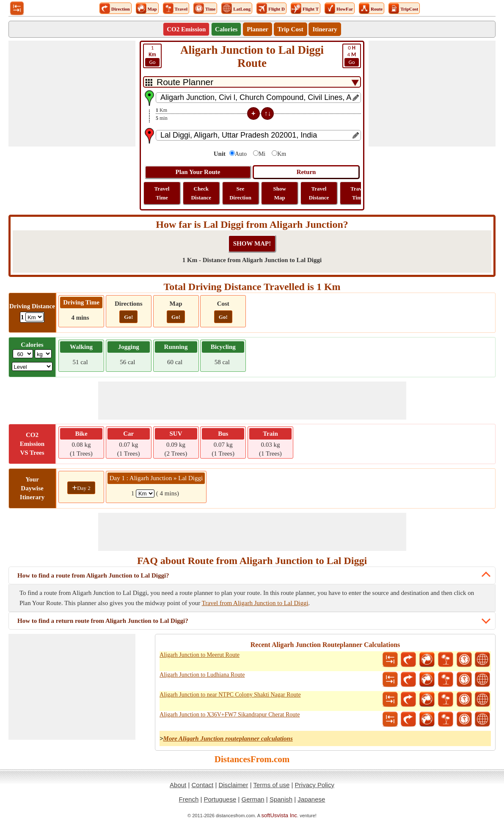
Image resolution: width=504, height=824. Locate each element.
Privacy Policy (315, 785)
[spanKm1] (145, 494)
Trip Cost (291, 29)
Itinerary (325, 29)
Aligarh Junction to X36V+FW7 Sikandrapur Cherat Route (230, 715)
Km (282, 154)
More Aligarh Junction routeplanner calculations (228, 738)
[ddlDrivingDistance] (34, 317)
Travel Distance (319, 193)
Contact (203, 785)
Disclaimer (233, 785)
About (178, 785)
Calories (226, 29)
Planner (258, 29)
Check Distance (201, 193)
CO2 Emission (186, 29)
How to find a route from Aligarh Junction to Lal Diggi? (93, 575)
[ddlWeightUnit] (43, 354)
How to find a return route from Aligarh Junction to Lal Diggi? (103, 621)
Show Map (280, 193)
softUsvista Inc (280, 815)
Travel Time (162, 193)
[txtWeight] (23, 354)
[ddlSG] (32, 366)
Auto (241, 154)
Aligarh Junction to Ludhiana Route (202, 675)
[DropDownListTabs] (252, 82)
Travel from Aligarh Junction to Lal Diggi (255, 603)
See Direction (240, 193)
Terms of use (271, 785)
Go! (128, 317)
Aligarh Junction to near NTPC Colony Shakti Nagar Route (230, 695)
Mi (262, 154)
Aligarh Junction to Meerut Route (200, 655)
